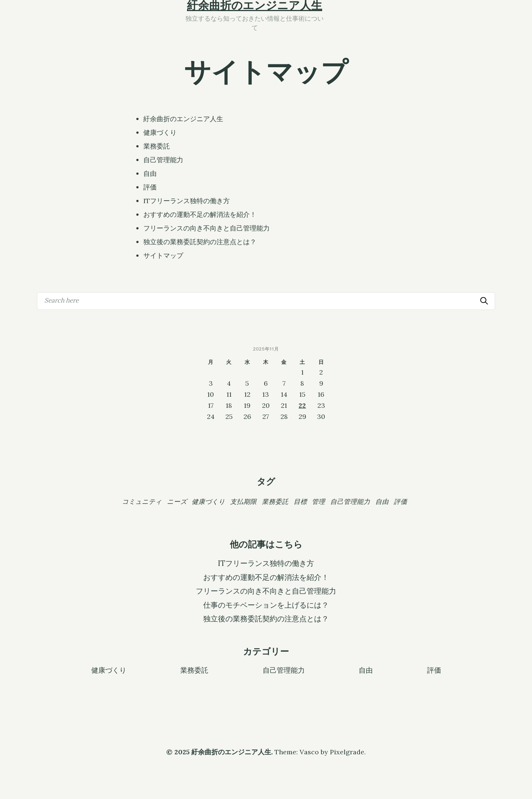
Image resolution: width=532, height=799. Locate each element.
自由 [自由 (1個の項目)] (382, 501)
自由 (150, 173)
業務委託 (157, 146)
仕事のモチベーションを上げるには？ (266, 605)
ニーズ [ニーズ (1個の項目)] (177, 501)
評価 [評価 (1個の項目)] (400, 501)
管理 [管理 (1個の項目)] (318, 501)
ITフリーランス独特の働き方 (187, 201)
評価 (150, 187)
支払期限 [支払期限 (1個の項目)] (243, 501)
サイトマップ (163, 255)
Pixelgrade (347, 752)
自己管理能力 (163, 160)
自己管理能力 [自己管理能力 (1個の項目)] (350, 501)
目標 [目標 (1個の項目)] (300, 501)
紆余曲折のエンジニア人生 (183, 119)
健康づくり (160, 132)
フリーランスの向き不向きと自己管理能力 (207, 228)
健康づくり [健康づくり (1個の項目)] (208, 501)
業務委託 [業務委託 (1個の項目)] (275, 501)
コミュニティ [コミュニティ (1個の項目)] (142, 501)
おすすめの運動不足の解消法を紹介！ (200, 214)
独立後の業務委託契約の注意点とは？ (200, 242)
